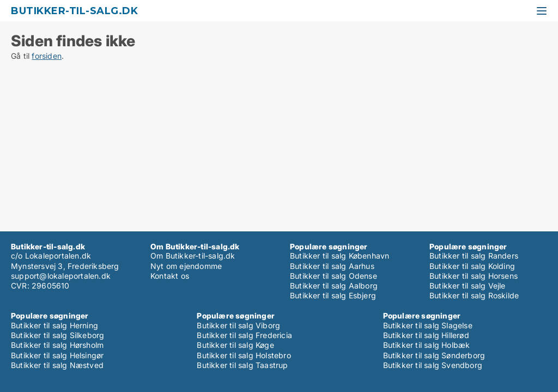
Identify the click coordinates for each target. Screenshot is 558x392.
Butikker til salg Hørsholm (57, 345)
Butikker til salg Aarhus (332, 266)
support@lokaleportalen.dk (61, 276)
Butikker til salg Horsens (474, 276)
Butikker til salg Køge (235, 345)
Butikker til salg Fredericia (244, 335)
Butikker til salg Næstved (57, 365)
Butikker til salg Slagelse (428, 325)
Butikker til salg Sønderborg (434, 355)
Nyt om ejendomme (186, 266)
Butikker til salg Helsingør (57, 355)
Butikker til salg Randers (474, 256)
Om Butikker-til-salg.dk (193, 256)
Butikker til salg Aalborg (334, 286)
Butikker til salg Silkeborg (57, 335)
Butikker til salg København (339, 256)
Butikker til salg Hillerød (426, 335)
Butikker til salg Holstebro (244, 355)
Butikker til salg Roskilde (474, 295)
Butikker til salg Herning (54, 325)
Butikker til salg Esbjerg (333, 295)
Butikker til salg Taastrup (242, 365)
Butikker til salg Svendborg (433, 365)
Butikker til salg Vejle (468, 286)
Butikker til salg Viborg (238, 325)
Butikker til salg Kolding (472, 266)
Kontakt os (170, 276)
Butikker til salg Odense (333, 276)
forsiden (47, 56)
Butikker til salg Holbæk (427, 345)
